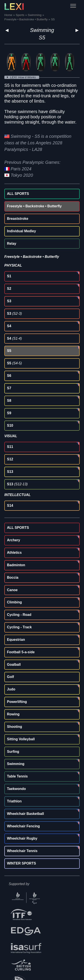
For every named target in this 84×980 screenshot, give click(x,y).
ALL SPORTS (18, 194)
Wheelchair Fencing (23, 826)
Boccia (13, 577)
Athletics (14, 553)
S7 (9, 388)
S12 (10, 459)
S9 (9, 413)
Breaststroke (18, 219)
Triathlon (14, 801)
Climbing (14, 602)
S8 (9, 401)
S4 (9, 326)
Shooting (14, 727)
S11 (10, 447)
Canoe (12, 590)
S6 (9, 376)
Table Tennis (17, 776)
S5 (9, 351)
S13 (10, 472)
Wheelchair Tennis (22, 851)
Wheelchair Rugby (22, 838)
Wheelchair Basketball (25, 814)
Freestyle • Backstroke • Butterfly (34, 206)
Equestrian (16, 640)
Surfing (13, 752)
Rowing (13, 714)
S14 (10, 506)
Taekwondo (16, 789)
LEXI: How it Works (24, 77)
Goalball (14, 665)
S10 (10, 425)
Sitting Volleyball (21, 739)
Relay (12, 244)
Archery (13, 540)
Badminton (16, 565)
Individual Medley (21, 231)
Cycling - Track (19, 627)
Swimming (42, 30)
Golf (10, 677)
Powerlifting (17, 702)
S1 (9, 276)
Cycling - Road (19, 615)
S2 (9, 289)
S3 (9, 301)
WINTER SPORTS (21, 863)
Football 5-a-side (21, 652)
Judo (11, 689)
